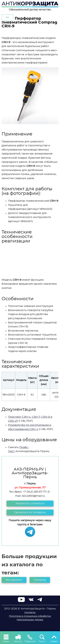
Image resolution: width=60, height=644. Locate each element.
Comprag (40, 580)
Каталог (18, 638)
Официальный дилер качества (30, 10)
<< (7, 17)
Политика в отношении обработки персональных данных (30, 618)
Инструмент (14, 580)
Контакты (30, 612)
